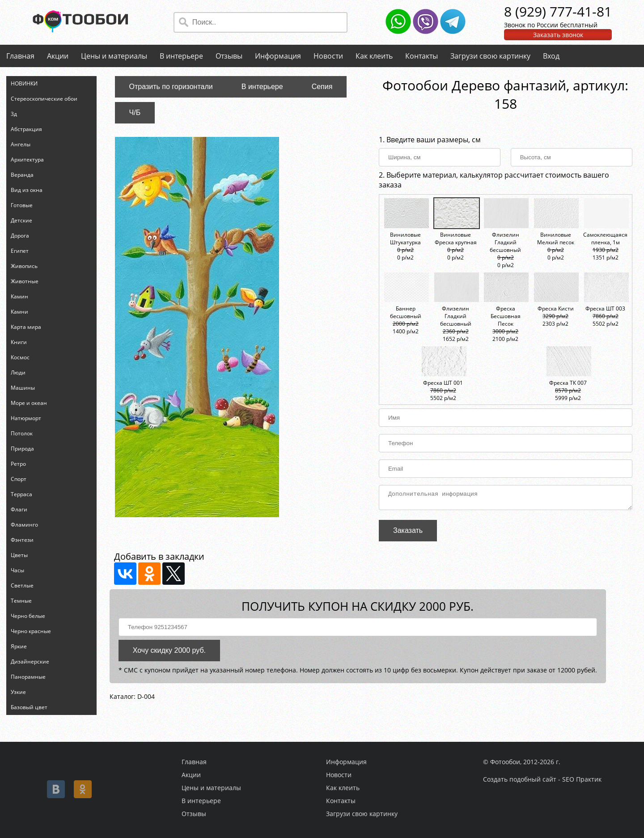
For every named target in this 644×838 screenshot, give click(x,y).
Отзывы (229, 56)
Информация (278, 56)
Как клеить (374, 56)
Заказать (408, 533)
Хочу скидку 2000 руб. (169, 653)
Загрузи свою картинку (490, 56)
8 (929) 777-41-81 (558, 11)
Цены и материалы (114, 56)
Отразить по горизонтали (171, 87)
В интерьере (181, 56)
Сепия (322, 87)
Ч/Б (135, 113)
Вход (551, 56)
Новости (328, 56)
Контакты (422, 56)
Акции (58, 56)
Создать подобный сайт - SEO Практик (542, 779)
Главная (20, 56)
